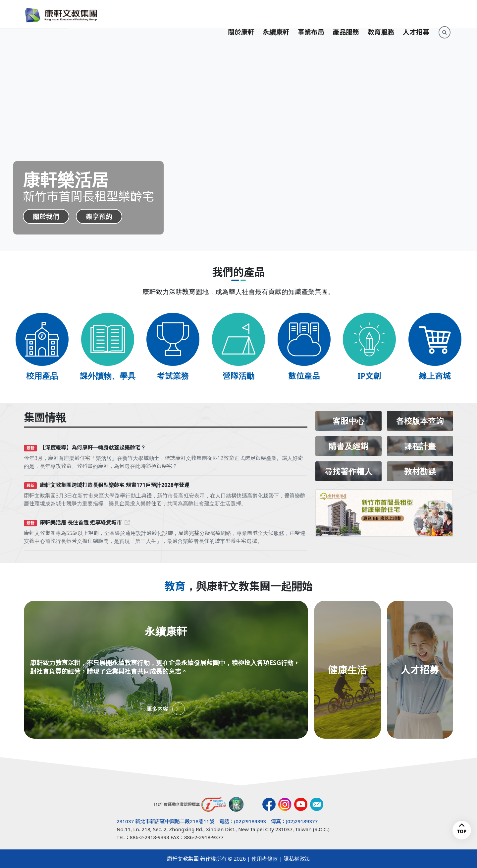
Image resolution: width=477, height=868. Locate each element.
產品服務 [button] (346, 14)
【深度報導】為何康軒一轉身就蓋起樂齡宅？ (93, 447)
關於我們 (46, 216)
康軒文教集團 (183, 859)
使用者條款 (265, 859)
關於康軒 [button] (241, 14)
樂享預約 (99, 216)
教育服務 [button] (381, 14)
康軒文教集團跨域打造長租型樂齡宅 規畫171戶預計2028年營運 (115, 485)
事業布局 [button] (311, 14)
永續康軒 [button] (276, 14)
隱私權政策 (297, 859)
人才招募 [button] (416, 14)
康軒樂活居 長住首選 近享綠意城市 (85, 522)
